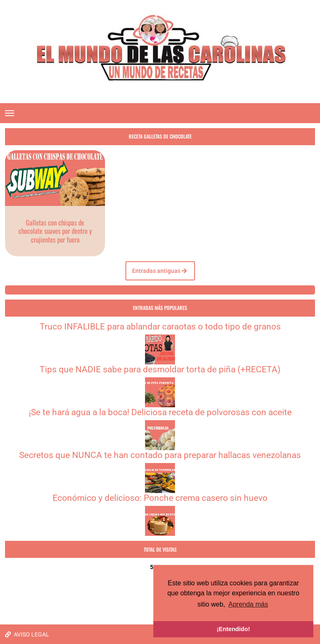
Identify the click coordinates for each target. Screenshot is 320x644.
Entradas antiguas (159, 271)
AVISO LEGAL (27, 634)
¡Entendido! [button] (233, 629)
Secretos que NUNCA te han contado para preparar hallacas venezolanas (160, 455)
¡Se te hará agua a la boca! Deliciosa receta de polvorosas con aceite (160, 412)
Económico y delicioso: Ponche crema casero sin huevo (160, 498)
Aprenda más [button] (248, 604)
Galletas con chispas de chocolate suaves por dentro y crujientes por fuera (55, 231)
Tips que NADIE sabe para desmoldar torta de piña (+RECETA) (160, 369)
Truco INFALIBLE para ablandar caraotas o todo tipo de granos (160, 327)
